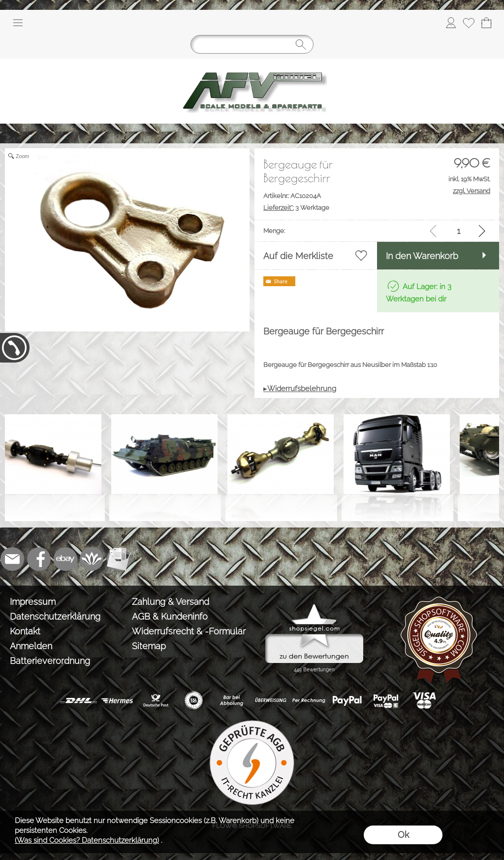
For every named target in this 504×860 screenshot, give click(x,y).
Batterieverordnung (50, 661)
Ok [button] (403, 835)
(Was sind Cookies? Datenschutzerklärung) (87, 840)
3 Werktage (296, 208)
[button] (18, 23)
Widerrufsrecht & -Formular (189, 631)
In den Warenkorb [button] (422, 256)
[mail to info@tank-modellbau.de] (12, 559)
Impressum (33, 602)
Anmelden (31, 646)
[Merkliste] (469, 23)
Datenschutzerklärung (55, 616)
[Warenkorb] (486, 23)
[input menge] (458, 231)
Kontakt (25, 631)
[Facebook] (39, 559)
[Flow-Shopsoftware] (92, 559)
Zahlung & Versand (171, 602)
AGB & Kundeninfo (170, 616)
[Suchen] (252, 44)
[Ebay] (65, 559)
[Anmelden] (451, 23)
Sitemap (149, 646)
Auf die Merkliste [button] (298, 256)
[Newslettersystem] (119, 559)
